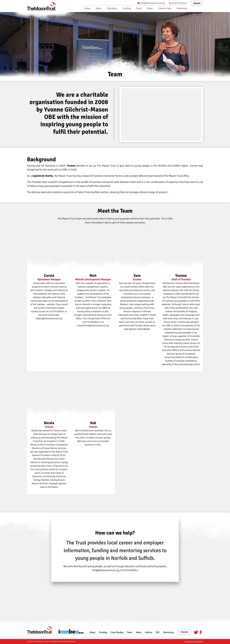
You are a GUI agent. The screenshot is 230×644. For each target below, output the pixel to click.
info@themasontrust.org (151, 3)
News (150, 8)
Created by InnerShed (194, 641)
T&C (158, 632)
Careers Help (165, 8)
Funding (127, 8)
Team (139, 8)
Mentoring (182, 8)
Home (87, 8)
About (99, 8)
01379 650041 (178, 3)
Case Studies (117, 632)
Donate (197, 3)
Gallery (149, 632)
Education (112, 8)
